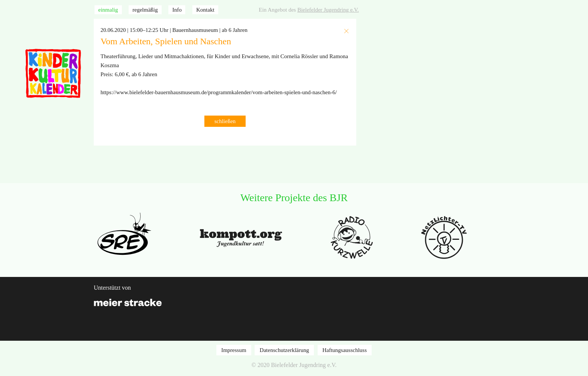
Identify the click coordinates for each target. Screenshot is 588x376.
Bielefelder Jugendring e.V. (328, 10)
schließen (225, 121)
